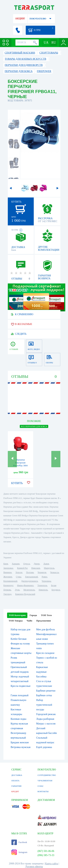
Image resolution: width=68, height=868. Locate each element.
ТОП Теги (46, 615)
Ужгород (7, 594)
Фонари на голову (20, 644)
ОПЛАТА (15, 781)
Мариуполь (49, 568)
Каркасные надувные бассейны (42, 672)
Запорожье (8, 568)
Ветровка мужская (21, 747)
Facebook (19, 842)
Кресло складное (45, 653)
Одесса (27, 564)
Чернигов (42, 572)
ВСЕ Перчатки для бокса (34, 426)
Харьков (16, 564)
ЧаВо (29, 621)
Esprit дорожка (44, 747)
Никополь (43, 590)
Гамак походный (20, 695)
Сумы (19, 577)
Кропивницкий (10, 581)
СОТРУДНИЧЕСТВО (47, 775)
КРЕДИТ (15, 791)
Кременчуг (8, 585)
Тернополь (42, 585)
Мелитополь (29, 590)
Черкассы (54, 572)
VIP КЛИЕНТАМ (45, 781)
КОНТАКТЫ (43, 791)
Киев (6, 564)
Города (33, 615)
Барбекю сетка (44, 695)
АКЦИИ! (20, 19)
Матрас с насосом (46, 724)
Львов (46, 564)
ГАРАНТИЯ (17, 786)
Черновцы (46, 581)
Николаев (36, 568)
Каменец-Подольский (25, 594)
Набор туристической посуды (44, 705)
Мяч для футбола (46, 630)
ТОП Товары (16, 621)
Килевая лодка (18, 719)
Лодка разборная (45, 719)
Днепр (37, 564)
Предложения (44, 621)
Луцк (17, 590)
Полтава (30, 572)
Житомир (8, 577)
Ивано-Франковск (25, 585)
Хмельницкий (31, 577)
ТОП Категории (17, 615)
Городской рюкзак (46, 714)
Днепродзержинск (29, 581)
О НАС (41, 786)
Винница (8, 572)
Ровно (44, 577)
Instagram (19, 852)
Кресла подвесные (21, 686)
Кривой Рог (22, 568)
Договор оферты (34, 866)
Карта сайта (52, 864)
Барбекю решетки (46, 691)
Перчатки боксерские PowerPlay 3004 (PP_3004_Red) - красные (20, 466)
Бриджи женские (20, 742)
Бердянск (56, 590)
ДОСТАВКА (17, 775)
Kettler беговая (19, 639)
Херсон (19, 572)
